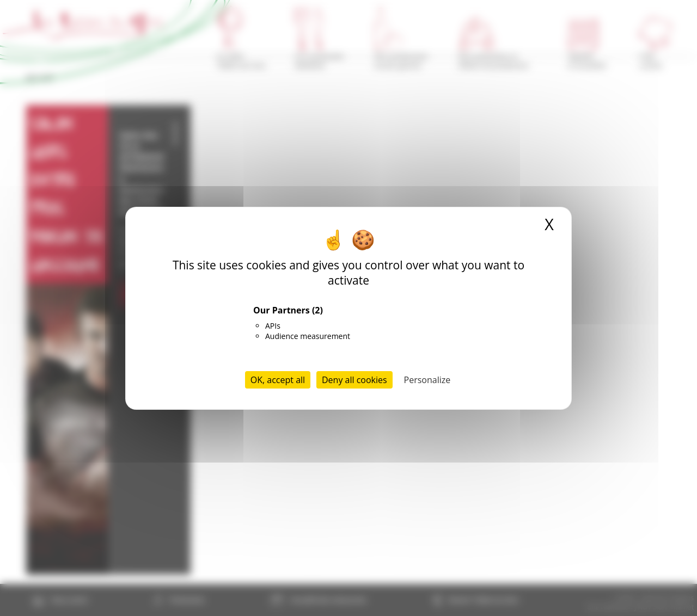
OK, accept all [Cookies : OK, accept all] (278, 380)
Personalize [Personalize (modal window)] (427, 380)
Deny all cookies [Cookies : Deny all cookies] (354, 380)
